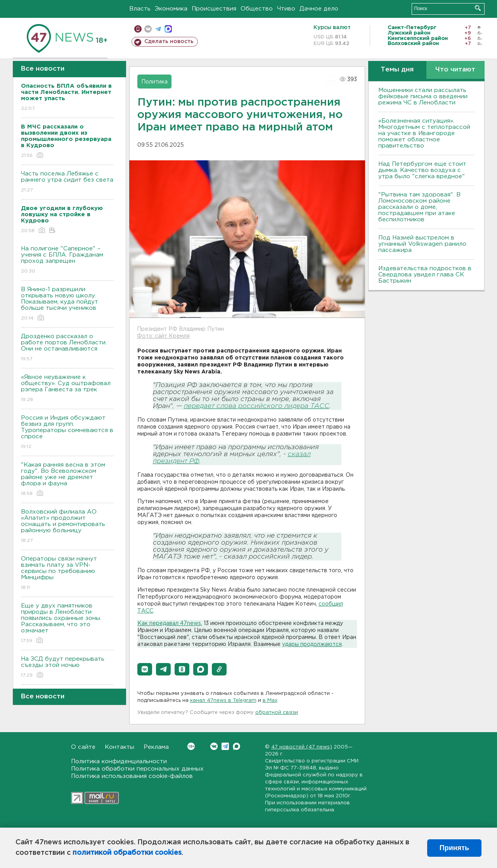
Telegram (225, 746)
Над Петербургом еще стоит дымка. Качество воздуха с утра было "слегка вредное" (422, 170)
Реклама (156, 747)
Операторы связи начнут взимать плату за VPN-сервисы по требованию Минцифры (67, 574)
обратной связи (277, 713)
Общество (257, 9)
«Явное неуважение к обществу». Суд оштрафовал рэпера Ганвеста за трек (67, 389)
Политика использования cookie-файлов (132, 776)
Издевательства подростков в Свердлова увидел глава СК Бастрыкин (425, 275)
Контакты (119, 747)
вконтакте (148, 29)
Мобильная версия (138, 29)
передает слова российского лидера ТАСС (257, 406)
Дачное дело (319, 9)
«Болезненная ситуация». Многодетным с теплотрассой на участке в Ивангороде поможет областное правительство (424, 133)
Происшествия (214, 9)
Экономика (171, 9)
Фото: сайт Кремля (163, 336)
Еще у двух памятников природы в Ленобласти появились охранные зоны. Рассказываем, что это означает (67, 624)
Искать (478, 8)
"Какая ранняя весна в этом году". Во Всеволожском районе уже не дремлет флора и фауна (67, 480)
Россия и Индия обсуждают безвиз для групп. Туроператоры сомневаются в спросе (67, 433)
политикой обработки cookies (127, 853)
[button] (145, 669)
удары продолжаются (312, 644)
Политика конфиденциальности (119, 761)
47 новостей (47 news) (302, 747)
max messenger (168, 29)
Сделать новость (169, 42)
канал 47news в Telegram (223, 700)
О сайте (83, 747)
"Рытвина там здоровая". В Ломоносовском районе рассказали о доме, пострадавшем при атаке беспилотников (419, 207)
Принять (454, 848)
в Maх (270, 700)
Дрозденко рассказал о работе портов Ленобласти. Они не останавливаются (67, 348)
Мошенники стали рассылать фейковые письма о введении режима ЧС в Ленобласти (423, 96)
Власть (140, 9)
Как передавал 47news (169, 623)
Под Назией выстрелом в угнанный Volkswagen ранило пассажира (422, 244)
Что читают (455, 70)
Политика (154, 82)
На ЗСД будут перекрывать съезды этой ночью (67, 667)
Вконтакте (191, 746)
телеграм (158, 29)
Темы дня (397, 70)
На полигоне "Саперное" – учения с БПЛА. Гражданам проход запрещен (67, 260)
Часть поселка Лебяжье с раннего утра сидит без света (67, 182)
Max (236, 746)
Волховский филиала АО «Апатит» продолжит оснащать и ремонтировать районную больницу (67, 527)
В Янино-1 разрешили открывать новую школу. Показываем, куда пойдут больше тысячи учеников (67, 304)
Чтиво (286, 9)
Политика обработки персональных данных (137, 769)
